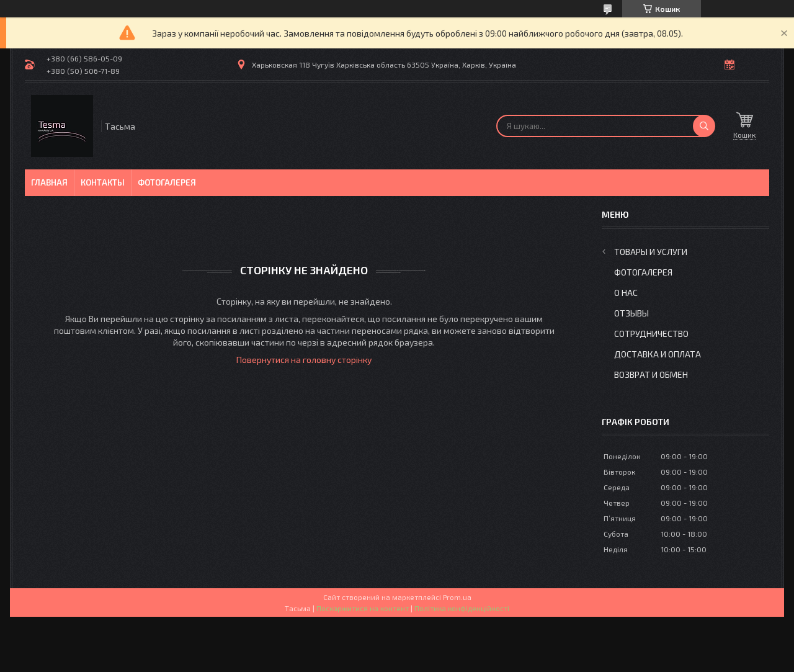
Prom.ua (457, 597)
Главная (49, 182)
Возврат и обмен (651, 374)
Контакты (103, 182)
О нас (626, 293)
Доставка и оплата (658, 354)
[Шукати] (704, 126)
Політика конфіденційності (462, 608)
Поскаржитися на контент (363, 608)
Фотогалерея (167, 182)
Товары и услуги (651, 252)
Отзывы (631, 313)
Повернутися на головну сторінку (304, 360)
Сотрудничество (651, 334)
